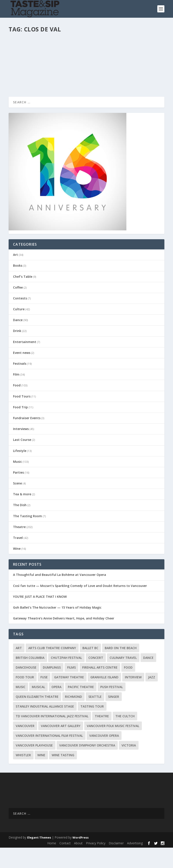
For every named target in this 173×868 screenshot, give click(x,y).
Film (16, 395)
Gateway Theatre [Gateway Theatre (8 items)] (69, 697)
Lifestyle (20, 471)
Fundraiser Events (27, 438)
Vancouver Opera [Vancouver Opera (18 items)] (104, 756)
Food (17, 406)
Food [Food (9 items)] (128, 688)
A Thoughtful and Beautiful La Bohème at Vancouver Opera (60, 595)
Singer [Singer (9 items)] (114, 717)
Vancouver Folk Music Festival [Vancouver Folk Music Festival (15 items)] (113, 746)
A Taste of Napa (29, 42)
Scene (17, 504)
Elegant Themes (39, 858)
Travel (18, 558)
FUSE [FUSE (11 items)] (44, 697)
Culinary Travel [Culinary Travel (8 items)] (123, 678)
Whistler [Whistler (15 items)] (23, 775)
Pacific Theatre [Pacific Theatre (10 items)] (81, 707)
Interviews (21, 449)
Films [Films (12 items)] (71, 688)
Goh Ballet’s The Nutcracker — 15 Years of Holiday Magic (57, 628)
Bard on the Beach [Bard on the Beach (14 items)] (121, 668)
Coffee (18, 308)
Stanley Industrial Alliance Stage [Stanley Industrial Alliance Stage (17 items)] (45, 727)
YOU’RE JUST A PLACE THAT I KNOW (40, 617)
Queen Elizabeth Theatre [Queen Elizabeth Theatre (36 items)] (37, 717)
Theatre (19, 547)
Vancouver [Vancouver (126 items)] (25, 746)
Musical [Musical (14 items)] (38, 707)
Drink (17, 351)
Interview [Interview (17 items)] (133, 697)
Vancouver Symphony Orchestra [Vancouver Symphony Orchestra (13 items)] (87, 766)
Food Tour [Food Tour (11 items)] (25, 697)
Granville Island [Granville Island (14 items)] (104, 697)
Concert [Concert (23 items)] (96, 678)
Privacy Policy (96, 863)
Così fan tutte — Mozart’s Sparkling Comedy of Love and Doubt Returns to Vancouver (80, 606)
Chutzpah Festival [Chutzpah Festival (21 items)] (66, 678)
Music (17, 482)
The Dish (20, 525)
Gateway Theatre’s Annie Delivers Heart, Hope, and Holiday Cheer (64, 639)
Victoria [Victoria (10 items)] (129, 766)
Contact (65, 863)
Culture (19, 329)
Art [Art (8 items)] (19, 668)
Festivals (20, 384)
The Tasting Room (59, 49)
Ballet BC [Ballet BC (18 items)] (90, 668)
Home (52, 863)
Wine (74, 49)
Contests (20, 319)
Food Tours (22, 416)
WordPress (81, 858)
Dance (18, 340)
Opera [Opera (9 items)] (56, 707)
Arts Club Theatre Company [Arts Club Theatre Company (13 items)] (52, 668)
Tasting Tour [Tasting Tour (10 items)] (92, 727)
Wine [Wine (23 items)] (41, 775)
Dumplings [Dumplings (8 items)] (52, 688)
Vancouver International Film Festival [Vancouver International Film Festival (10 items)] (49, 756)
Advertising (135, 863)
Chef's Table (23, 297)
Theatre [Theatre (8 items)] (102, 736)
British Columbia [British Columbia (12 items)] (30, 678)
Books (18, 286)
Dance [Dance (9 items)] (148, 678)
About (78, 863)
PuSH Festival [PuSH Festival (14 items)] (112, 707)
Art (15, 275)
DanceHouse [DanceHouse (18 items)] (26, 688)
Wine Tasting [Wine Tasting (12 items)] (63, 775)
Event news (22, 373)
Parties (18, 493)
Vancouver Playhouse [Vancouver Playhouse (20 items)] (34, 766)
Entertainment (25, 362)
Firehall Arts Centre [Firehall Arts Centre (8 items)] (100, 688)
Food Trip (20, 427)
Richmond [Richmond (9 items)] (73, 717)
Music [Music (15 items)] (21, 707)
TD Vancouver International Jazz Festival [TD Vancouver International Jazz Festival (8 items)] (52, 736)
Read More (25, 97)
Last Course (22, 460)
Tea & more (22, 514)
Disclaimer (116, 863)
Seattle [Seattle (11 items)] (95, 717)
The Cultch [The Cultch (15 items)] (125, 736)
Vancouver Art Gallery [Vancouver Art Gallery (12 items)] (61, 746)
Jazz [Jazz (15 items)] (152, 697)
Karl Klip (22, 49)
